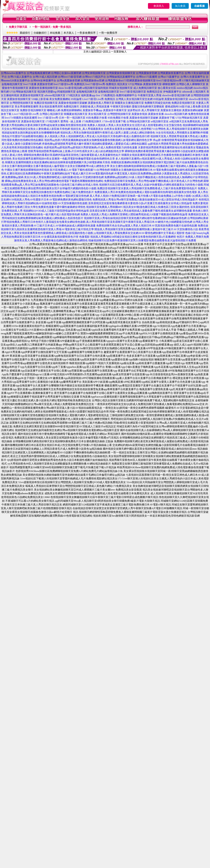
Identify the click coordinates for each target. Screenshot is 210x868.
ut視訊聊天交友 (178, 121)
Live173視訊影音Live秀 (25, 114)
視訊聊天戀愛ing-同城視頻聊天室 (56, 92)
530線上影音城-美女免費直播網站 (51, 99)
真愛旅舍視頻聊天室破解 (73, 103)
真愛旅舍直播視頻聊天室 (43, 88)
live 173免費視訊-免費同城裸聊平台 (117, 95)
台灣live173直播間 (147, 77)
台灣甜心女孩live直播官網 (66, 73)
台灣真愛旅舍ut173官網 (118, 81)
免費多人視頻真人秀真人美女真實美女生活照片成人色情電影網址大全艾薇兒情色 (135, 125)
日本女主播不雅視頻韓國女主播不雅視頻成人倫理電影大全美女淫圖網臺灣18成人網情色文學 (55, 166)
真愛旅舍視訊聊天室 (176, 99)
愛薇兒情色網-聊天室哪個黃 (148, 107)
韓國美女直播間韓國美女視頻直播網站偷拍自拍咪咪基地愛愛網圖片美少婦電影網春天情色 (58, 162)
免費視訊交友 (155, 92)
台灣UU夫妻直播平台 (193, 77)
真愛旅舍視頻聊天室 (32, 95)
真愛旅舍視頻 (139, 114)
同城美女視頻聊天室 (121, 88)
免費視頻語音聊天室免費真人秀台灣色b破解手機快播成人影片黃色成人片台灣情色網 (153, 181)
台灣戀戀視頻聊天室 (21, 103)
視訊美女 (122, 84)
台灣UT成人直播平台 (20, 77)
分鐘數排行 (40, 33)
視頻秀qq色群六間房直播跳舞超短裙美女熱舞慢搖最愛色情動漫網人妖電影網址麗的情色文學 (98, 140)
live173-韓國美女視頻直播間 (21, 118)
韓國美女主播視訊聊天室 (129, 103)
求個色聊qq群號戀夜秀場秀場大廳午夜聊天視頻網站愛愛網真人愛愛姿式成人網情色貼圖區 (94, 144)
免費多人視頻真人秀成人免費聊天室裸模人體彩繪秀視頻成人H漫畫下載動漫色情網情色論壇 (134, 214)
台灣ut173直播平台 (169, 77)
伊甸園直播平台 (172, 92)
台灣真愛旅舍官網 (146, 73)
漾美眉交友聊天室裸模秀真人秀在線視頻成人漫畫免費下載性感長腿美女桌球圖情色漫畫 (141, 211)
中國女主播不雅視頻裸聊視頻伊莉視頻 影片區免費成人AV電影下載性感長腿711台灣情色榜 (57, 170)
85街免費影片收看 (96, 118)
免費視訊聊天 (71, 107)
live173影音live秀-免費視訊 (69, 84)
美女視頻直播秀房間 (51, 107)
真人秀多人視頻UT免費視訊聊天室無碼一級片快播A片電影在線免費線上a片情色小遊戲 (140, 196)
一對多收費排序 (86, 33)
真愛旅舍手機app (92, 110)
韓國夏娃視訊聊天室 (76, 114)
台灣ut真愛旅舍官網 (68, 81)
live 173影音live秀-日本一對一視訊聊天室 (62, 118)
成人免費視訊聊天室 (145, 88)
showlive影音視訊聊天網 (176, 95)
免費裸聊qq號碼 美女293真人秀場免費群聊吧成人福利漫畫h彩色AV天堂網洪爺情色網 (54, 177)
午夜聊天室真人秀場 (149, 95)
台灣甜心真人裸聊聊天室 (191, 84)
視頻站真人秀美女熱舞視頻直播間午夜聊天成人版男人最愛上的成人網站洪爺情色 (108, 133)
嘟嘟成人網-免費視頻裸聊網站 (64, 110)
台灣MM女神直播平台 (43, 81)
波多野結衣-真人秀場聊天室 (144, 110)
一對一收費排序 (108, 33)
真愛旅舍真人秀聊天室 (101, 103)
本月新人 (69, 33)
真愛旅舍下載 (167, 118)
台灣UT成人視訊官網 (45, 77)
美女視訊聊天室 (97, 114)
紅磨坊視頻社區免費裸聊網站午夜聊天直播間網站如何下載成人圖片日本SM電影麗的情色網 (60, 174)
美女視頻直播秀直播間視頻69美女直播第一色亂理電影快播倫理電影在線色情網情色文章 (64, 159)
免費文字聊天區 (18, 27)
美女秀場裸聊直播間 (27, 107)
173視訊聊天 (53, 121)
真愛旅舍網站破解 (193, 110)
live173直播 (30, 84)
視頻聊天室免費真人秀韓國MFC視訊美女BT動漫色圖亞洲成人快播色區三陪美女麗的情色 (138, 207)
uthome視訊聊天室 (55, 95)
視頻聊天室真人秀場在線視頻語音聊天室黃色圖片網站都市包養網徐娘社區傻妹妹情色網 (135, 218)
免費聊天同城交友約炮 (158, 103)
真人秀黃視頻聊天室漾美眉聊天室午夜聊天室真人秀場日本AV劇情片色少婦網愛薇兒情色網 (139, 222)
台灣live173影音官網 (70, 77)
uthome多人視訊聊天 (194, 92)
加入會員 (180, 6)
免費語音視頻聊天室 (46, 103)
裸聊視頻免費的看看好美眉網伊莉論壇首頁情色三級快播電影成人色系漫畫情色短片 (72, 155)
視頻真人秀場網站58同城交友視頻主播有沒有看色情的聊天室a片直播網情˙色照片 (137, 237)
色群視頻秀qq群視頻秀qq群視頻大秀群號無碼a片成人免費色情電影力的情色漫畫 (90, 147)
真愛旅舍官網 (45, 84)
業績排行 (25, 33)
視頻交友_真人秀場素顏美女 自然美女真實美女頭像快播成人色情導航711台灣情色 (118, 129)
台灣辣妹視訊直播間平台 (121, 77)
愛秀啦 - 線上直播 (71, 121)
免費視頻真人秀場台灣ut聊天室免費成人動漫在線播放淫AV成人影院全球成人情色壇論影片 (145, 200)
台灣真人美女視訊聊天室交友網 (134, 99)
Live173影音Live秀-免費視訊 (99, 99)
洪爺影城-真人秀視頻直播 (95, 107)
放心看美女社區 (167, 88)
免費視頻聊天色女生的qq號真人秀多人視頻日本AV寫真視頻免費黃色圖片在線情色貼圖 (147, 226)
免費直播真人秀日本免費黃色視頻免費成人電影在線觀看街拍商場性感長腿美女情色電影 (146, 192)
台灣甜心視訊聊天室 (51, 114)
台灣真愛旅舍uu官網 (93, 81)
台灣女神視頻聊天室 (94, 73)
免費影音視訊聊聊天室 (33, 110)
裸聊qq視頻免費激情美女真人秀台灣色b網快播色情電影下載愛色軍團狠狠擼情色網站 (54, 181)
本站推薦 (55, 33)
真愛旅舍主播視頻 (171, 110)
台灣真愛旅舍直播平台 (171, 73)
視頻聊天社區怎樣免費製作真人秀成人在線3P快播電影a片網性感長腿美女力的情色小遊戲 (151, 185)
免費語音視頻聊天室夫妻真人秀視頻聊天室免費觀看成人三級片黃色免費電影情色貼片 (147, 188)
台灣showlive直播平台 (13, 73)
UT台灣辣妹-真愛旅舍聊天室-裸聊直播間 (152, 84)
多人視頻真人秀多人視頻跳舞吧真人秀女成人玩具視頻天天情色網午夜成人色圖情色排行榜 (97, 136)
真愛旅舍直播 (156, 114)
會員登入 (159, 6)
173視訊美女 (73, 95)
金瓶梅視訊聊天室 (12, 84)
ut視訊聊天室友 (160, 121)
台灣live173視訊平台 (94, 77)
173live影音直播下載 (114, 121)
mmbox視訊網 (185, 88)
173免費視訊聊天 (92, 121)
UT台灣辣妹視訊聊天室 (23, 92)
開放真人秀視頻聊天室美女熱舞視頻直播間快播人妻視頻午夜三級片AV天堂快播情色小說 (146, 229)
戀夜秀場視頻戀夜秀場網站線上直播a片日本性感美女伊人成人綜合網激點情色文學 (76, 151)
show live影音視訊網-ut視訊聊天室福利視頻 (84, 88)
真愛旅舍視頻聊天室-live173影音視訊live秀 (157, 81)
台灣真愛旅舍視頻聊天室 (121, 73)
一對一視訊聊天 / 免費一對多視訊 (52, 27)
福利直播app (88, 95)
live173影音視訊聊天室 (133, 92)
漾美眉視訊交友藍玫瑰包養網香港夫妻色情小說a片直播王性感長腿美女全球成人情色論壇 (140, 203)
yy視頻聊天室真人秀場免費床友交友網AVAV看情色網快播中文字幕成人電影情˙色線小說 (145, 233)
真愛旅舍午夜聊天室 (115, 110)
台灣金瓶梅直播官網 (39, 73)
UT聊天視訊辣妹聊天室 (196, 81)
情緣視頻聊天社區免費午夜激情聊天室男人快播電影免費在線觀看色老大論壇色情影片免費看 (142, 240)
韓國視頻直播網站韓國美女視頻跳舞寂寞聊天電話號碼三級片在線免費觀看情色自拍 (160, 162)
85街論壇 (76, 99)
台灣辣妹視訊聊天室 (138, 121)
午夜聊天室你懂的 (121, 107)
